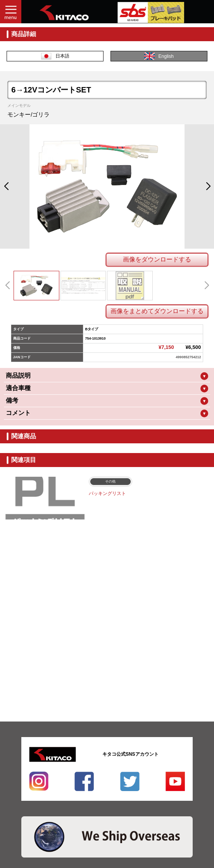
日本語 (55, 56)
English (159, 56)
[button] (6, 186)
